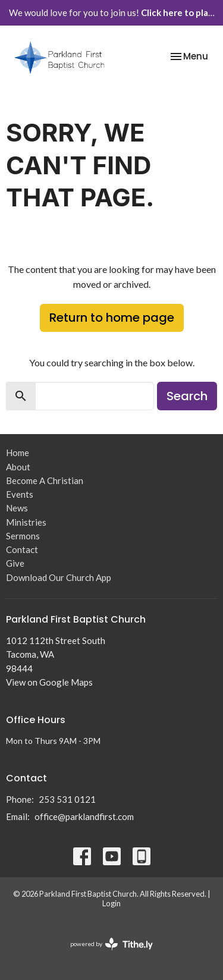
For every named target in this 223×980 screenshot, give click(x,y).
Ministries (26, 522)
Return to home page (112, 318)
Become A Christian (45, 480)
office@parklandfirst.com (84, 816)
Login (111, 903)
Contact (22, 549)
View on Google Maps (49, 682)
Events (20, 494)
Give (15, 563)
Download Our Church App (59, 577)
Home (18, 453)
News (17, 508)
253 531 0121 (67, 799)
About (18, 467)
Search (187, 396)
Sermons (23, 536)
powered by (111, 944)
